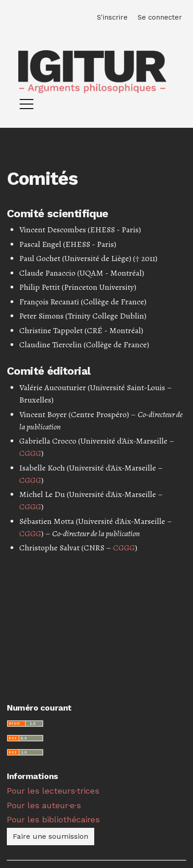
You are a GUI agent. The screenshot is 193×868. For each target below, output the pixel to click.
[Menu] (27, 106)
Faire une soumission (51, 836)
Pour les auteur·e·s (44, 805)
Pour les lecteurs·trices (53, 791)
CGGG (30, 453)
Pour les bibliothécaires (53, 819)
